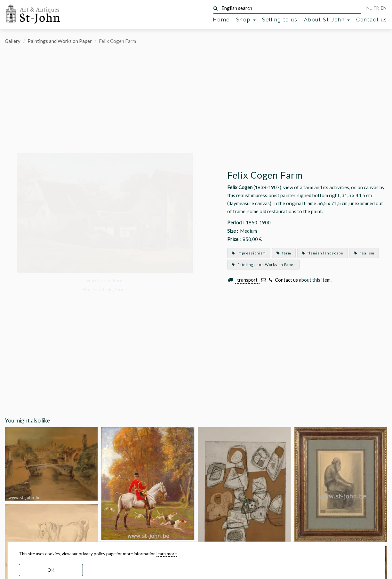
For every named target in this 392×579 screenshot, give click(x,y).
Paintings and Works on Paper (60, 41)
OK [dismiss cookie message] (51, 570)
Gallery (13, 41)
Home (221, 20)
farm (284, 253)
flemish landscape (323, 253)
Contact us (372, 20)
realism (364, 253)
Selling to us (280, 20)
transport (247, 280)
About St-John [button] (327, 20)
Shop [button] (246, 20)
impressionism (249, 253)
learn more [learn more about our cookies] (167, 554)
